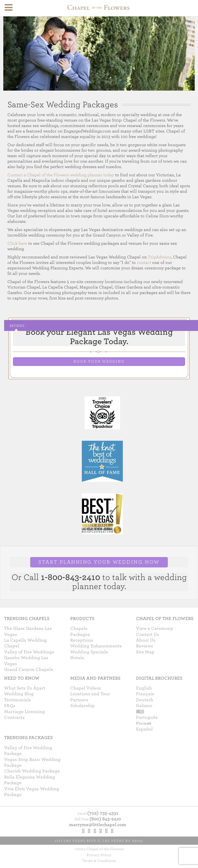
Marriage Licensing (25, 712)
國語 (140, 712)
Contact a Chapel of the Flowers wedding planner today (61, 175)
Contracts (14, 717)
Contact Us (148, 635)
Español (144, 729)
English (144, 688)
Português (147, 717)
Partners (79, 700)
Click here (17, 243)
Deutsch (145, 700)
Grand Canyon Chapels (29, 670)
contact (144, 263)
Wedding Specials (89, 652)
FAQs (10, 706)
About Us (146, 640)
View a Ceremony (155, 628)
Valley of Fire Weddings (29, 652)
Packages (80, 635)
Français (145, 694)
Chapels (79, 628)
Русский (144, 723)
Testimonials (18, 700)
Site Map (145, 652)
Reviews (17, 326)
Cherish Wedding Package (32, 771)
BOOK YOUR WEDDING (99, 361)
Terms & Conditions (99, 861)
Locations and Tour (90, 694)
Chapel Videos (86, 688)
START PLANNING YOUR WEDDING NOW (99, 562)
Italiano (144, 706)
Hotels (77, 658)
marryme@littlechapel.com (98, 825)
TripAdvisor (159, 257)
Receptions (82, 640)
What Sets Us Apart (25, 688)
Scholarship (83, 706)
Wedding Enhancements (96, 646)
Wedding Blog (19, 694)
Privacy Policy (99, 855)
